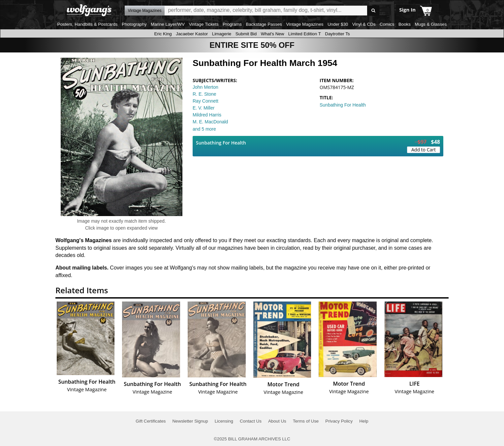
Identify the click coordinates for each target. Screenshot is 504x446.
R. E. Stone (205, 94)
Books (405, 24)
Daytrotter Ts (337, 34)
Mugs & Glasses (431, 24)
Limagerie (222, 34)
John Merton (205, 87)
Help (364, 421)
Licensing (224, 421)
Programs (232, 24)
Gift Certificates (151, 421)
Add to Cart (424, 150)
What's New (273, 34)
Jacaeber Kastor (192, 34)
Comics (387, 24)
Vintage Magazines (305, 24)
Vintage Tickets (204, 24)
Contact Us (251, 421)
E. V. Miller (204, 108)
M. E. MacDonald (210, 122)
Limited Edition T (305, 34)
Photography (134, 24)
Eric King (163, 34)
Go (373, 11)
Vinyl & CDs (364, 24)
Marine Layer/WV (168, 24)
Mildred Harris (207, 115)
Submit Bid (246, 34)
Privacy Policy (339, 421)
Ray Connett (205, 101)
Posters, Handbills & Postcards (88, 24)
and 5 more (204, 129)
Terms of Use (306, 421)
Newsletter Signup (190, 421)
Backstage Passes (264, 24)
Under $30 (338, 24)
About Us (277, 421)
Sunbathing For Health (343, 105)
